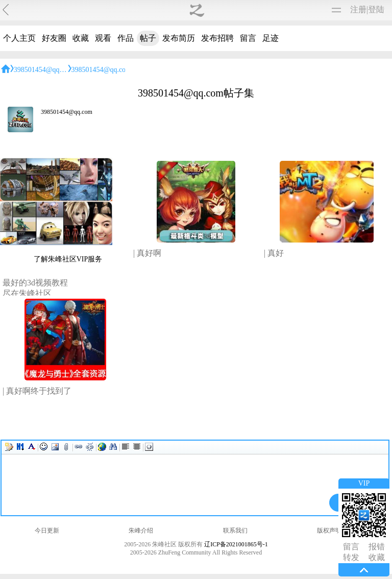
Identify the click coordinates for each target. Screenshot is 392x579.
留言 (248, 38)
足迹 (271, 38)
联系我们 (235, 530)
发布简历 (179, 38)
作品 (126, 38)
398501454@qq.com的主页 (55, 70)
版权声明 (329, 530)
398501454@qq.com (67, 112)
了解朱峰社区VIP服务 (68, 259)
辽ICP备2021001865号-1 (236, 544)
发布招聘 (217, 38)
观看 (103, 38)
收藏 (81, 38)
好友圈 (54, 38)
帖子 (148, 38)
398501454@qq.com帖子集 (112, 70)
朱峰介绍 (141, 530)
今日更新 (47, 530)
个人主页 (19, 38)
